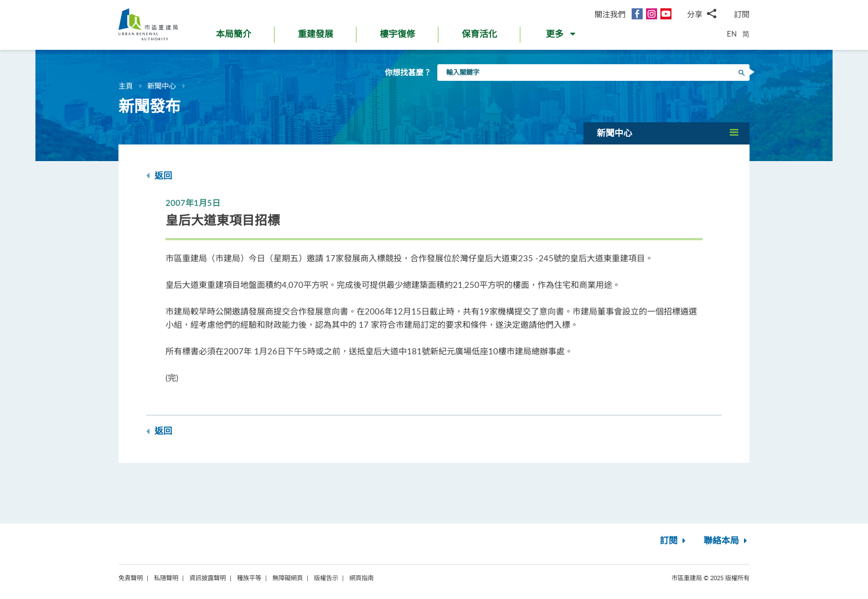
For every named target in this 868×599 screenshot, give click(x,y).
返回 (159, 176)
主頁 (126, 86)
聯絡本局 (727, 541)
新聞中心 (162, 86)
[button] (562, 37)
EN (732, 34)
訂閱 (742, 14)
